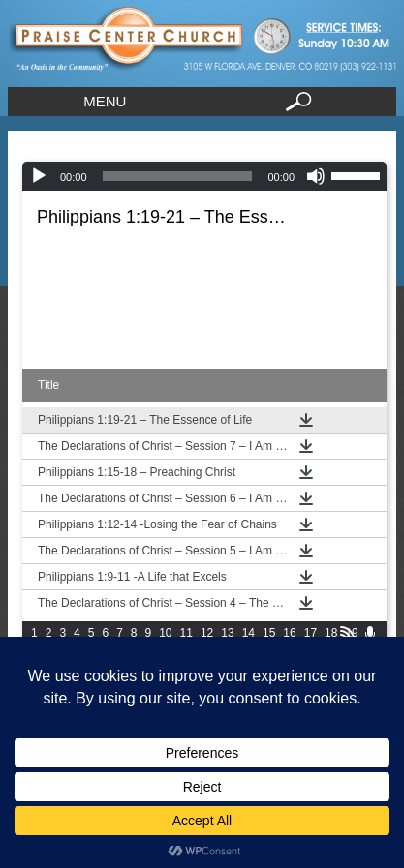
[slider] (178, 176)
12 (207, 633)
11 (186, 633)
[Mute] (316, 176)
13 (227, 633)
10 (165, 633)
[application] (204, 176)
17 (311, 633)
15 (269, 633)
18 (331, 633)
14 (249, 633)
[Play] (39, 176)
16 (289, 633)
